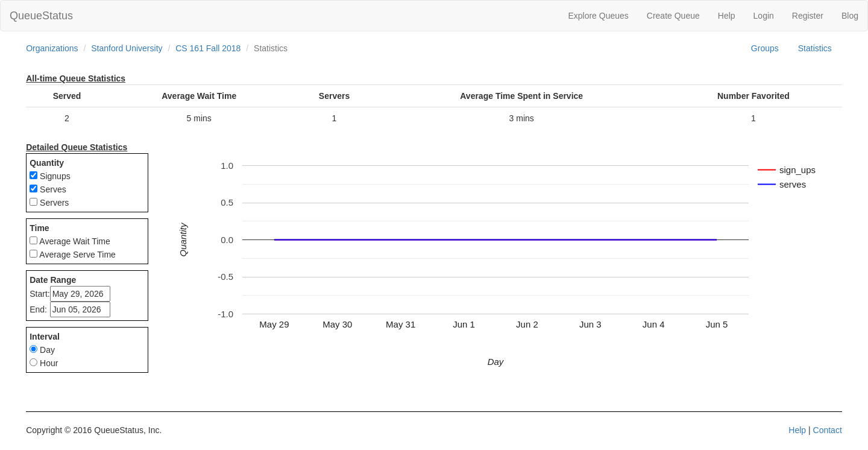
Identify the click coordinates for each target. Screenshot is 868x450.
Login (764, 16)
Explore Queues (598, 16)
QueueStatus (41, 16)
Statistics (815, 48)
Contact (828, 430)
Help (727, 16)
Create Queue (673, 16)
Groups (765, 48)
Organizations (52, 48)
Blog (850, 16)
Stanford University (127, 48)
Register (808, 16)
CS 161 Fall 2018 (208, 48)
